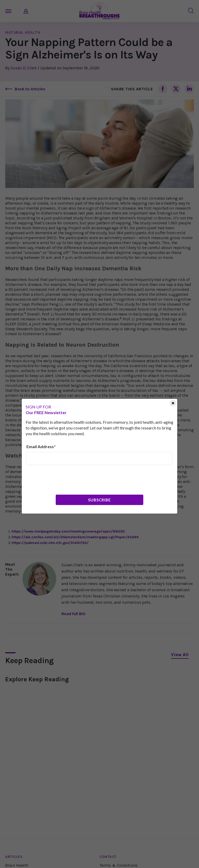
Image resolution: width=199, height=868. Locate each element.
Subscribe (99, 500)
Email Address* (41, 446)
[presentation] (66, 479)
